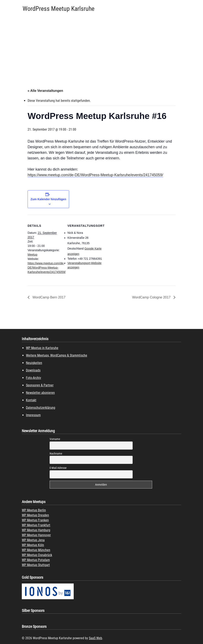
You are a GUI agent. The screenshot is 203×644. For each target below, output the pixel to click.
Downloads (33, 370)
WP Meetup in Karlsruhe (42, 348)
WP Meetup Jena (33, 540)
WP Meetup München (36, 550)
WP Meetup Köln (33, 545)
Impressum (33, 415)
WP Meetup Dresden (35, 515)
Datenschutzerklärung (41, 408)
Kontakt (31, 400)
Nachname (56, 454)
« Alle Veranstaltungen (45, 91)
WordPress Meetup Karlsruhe (59, 9)
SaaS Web (95, 638)
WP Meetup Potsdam (36, 560)
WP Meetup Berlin (34, 510)
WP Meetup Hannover (36, 535)
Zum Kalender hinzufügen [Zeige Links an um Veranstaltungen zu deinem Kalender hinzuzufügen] (48, 199)
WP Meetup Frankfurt (36, 525)
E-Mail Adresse (58, 468)
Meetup (32, 255)
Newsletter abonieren (40, 393)
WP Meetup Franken (35, 520)
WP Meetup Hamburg (36, 530)
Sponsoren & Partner (40, 385)
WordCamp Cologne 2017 (152, 297)
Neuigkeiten (34, 363)
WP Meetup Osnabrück (37, 555)
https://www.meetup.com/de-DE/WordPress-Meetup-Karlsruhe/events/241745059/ (95, 175)
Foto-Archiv (34, 378)
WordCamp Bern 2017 (48, 297)
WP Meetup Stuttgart (36, 565)
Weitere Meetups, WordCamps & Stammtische (57, 355)
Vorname (55, 439)
